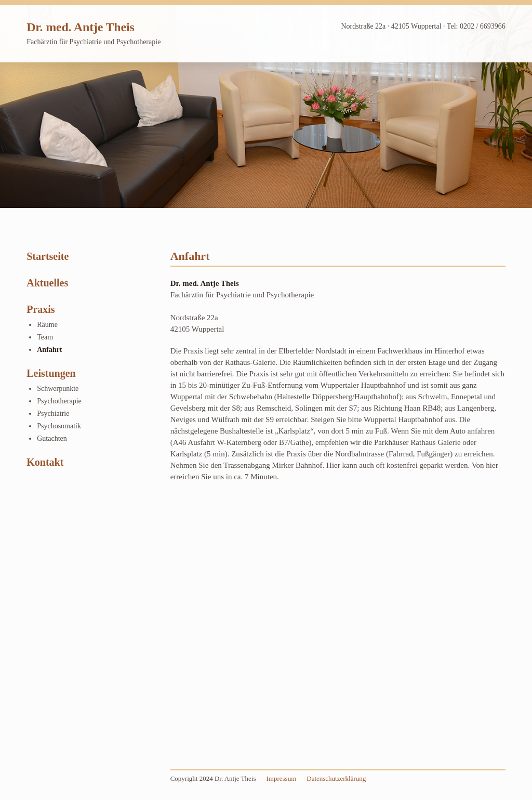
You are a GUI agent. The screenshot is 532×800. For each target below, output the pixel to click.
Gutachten (52, 438)
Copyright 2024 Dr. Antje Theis (213, 778)
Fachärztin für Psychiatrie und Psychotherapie (94, 42)
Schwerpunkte (58, 389)
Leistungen (51, 373)
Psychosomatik (59, 426)
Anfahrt (49, 350)
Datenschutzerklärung (336, 778)
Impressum (281, 778)
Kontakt (45, 462)
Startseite (48, 256)
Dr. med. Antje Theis (80, 27)
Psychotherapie (59, 401)
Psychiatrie (53, 414)
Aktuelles (47, 283)
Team (45, 337)
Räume (47, 325)
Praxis (41, 309)
